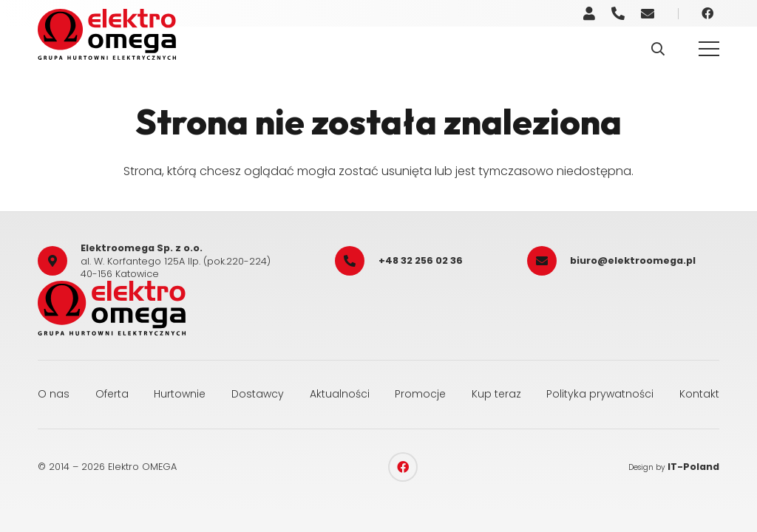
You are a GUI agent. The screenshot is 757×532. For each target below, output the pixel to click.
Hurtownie (180, 394)
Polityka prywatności (600, 394)
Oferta (112, 394)
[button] (658, 49)
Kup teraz (496, 394)
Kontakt (699, 394)
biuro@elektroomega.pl (633, 260)
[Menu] (709, 49)
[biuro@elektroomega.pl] (549, 261)
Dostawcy (258, 394)
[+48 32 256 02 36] (356, 261)
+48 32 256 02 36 (421, 260)
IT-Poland (693, 467)
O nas (54, 394)
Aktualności (340, 394)
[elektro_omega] (107, 34)
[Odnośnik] (589, 14)
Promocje (420, 394)
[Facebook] (707, 13)
